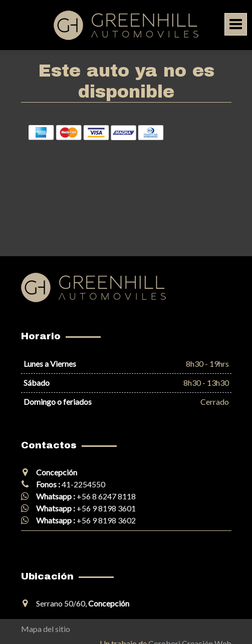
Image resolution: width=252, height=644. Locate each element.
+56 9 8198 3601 (106, 508)
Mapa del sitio (46, 629)
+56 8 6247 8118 (106, 496)
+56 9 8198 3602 (106, 520)
